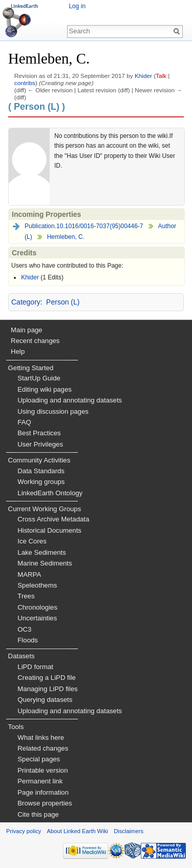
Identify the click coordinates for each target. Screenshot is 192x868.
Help (18, 351)
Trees (26, 596)
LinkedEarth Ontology (50, 493)
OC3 (24, 629)
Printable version (42, 770)
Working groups (41, 482)
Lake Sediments (42, 552)
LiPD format (35, 667)
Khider (143, 76)
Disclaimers (129, 831)
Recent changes (35, 341)
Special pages (39, 759)
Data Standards (41, 471)
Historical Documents (49, 530)
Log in (77, 6)
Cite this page (38, 814)
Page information (43, 792)
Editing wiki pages (45, 389)
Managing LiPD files (47, 689)
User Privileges (40, 444)
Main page (27, 330)
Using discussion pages (53, 411)
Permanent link (40, 781)
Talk (161, 76)
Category (26, 302)
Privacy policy (24, 831)
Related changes (43, 748)
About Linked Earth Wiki (78, 831)
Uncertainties (37, 618)
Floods (28, 640)
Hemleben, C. (66, 237)
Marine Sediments (45, 563)
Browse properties (45, 803)
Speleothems (37, 585)
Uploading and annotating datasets (70, 400)
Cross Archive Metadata (53, 519)
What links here (41, 738)
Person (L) (63, 302)
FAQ (24, 422)
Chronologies (37, 607)
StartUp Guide (39, 378)
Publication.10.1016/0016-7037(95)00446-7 (84, 226)
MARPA (29, 574)
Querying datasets (45, 700)
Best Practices (39, 433)
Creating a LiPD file (47, 678)
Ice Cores (32, 541)
